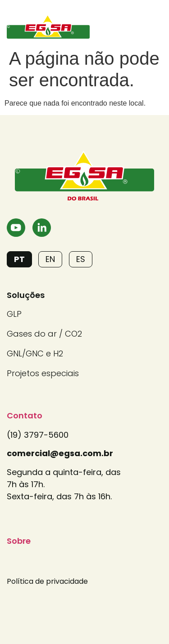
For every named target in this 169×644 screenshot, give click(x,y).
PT (19, 259)
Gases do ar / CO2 (44, 334)
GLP (14, 314)
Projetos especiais (43, 373)
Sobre (19, 541)
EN (50, 259)
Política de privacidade (47, 581)
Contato (25, 415)
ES (81, 259)
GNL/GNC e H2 (35, 353)
